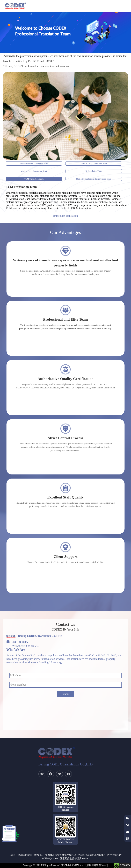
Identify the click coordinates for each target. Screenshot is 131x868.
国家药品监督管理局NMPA (74, 859)
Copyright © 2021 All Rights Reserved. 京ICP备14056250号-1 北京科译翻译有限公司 (66, 865)
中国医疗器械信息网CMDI (92, 855)
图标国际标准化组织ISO (31, 855)
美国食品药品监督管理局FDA (60, 855)
